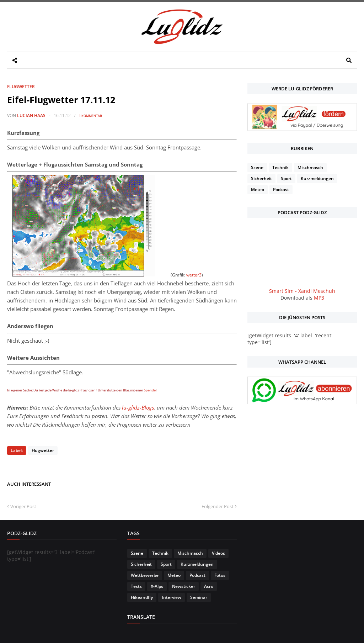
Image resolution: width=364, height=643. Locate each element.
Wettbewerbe (145, 575)
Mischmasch (310, 167)
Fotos (220, 575)
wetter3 (194, 275)
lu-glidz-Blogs (138, 407)
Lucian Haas (31, 115)
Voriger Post (23, 506)
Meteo (258, 189)
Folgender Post (218, 506)
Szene (257, 167)
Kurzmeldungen (317, 178)
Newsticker (184, 586)
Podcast (281, 189)
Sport (286, 178)
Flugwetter (21, 87)
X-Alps (157, 586)
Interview (172, 597)
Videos (218, 553)
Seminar (199, 597)
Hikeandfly (142, 597)
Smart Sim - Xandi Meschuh (302, 291)
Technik (280, 167)
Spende (150, 390)
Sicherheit (261, 178)
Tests (136, 586)
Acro (209, 586)
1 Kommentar (90, 116)
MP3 (319, 298)
